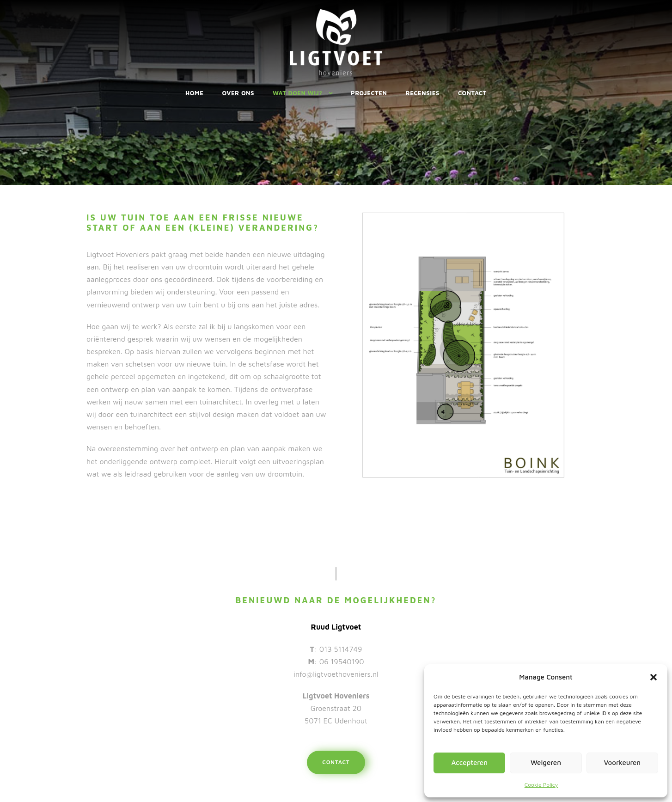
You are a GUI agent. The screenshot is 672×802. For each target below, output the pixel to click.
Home (195, 93)
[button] (654, 677)
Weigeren (546, 762)
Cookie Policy (541, 785)
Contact (472, 93)
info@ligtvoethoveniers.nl (336, 674)
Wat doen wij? (298, 93)
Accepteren (469, 762)
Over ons (238, 93)
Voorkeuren (622, 762)
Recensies (422, 93)
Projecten (369, 93)
